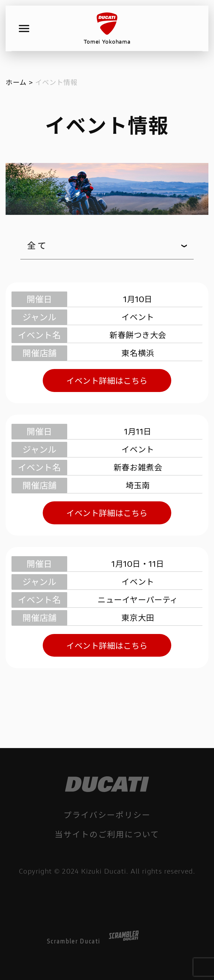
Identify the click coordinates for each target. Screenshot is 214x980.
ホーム (16, 82)
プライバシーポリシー (107, 815)
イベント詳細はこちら (107, 380)
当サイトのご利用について (107, 834)
